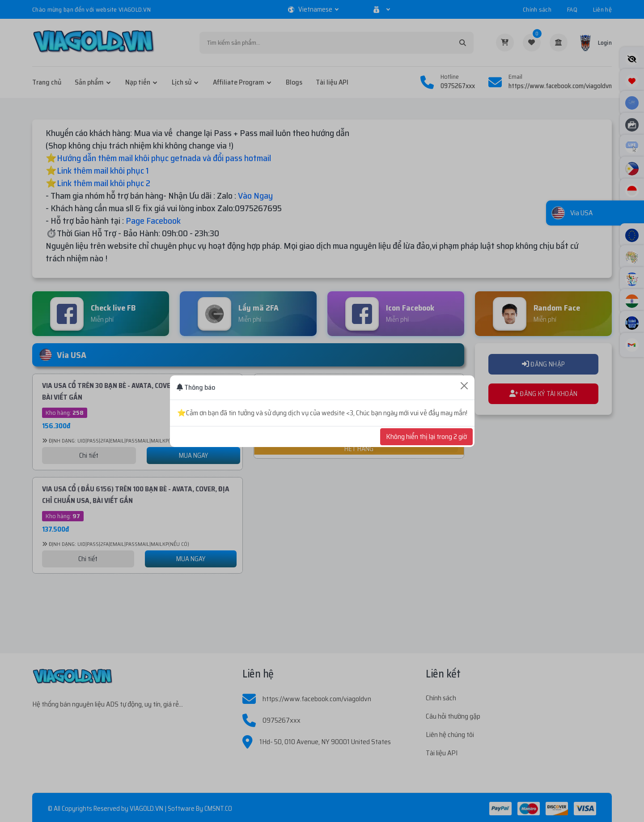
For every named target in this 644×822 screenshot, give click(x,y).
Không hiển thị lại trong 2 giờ (426, 437)
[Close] (464, 386)
